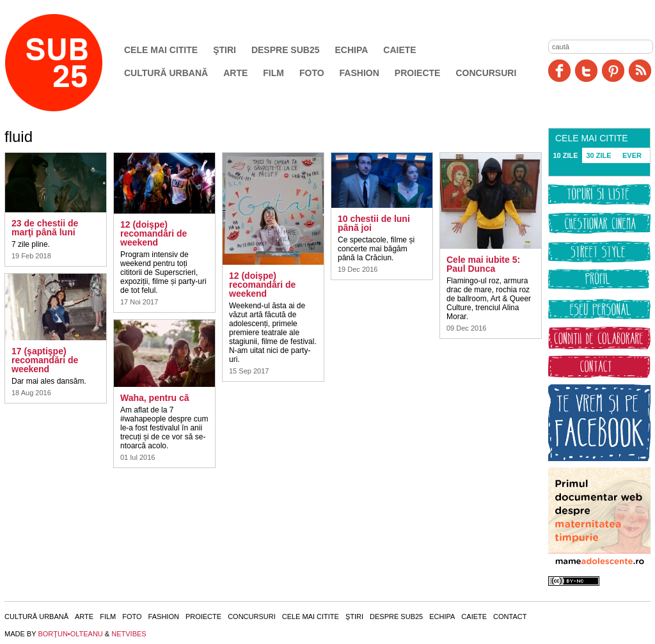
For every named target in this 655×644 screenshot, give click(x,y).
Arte (235, 73)
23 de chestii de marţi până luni (45, 228)
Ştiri (225, 50)
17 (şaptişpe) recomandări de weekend (45, 360)
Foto (312, 73)
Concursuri (486, 73)
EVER (632, 155)
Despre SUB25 (286, 50)
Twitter (586, 71)
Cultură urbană (166, 73)
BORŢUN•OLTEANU (70, 634)
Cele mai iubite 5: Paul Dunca (483, 264)
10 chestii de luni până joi (374, 223)
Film (273, 73)
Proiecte (418, 73)
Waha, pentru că (155, 398)
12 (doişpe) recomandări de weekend (154, 233)
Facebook (559, 71)
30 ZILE (598, 155)
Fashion (359, 73)
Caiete (399, 50)
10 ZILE (565, 155)
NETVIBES (129, 634)
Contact (510, 617)
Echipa (352, 50)
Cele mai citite (161, 50)
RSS (640, 71)
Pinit (613, 71)
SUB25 (68, 63)
